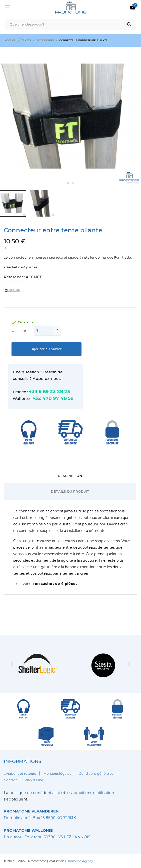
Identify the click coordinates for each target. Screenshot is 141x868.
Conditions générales (96, 773)
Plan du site (34, 780)
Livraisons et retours (20, 773)
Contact (10, 780)
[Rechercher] (70, 24)
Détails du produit (70, 491)
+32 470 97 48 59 (53, 398)
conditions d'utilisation (93, 793)
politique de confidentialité (35, 793)
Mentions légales (57, 773)
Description (70, 476)
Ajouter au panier (47, 349)
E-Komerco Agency (79, 861)
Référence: (14, 277)
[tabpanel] (70, 117)
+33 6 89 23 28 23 (49, 392)
